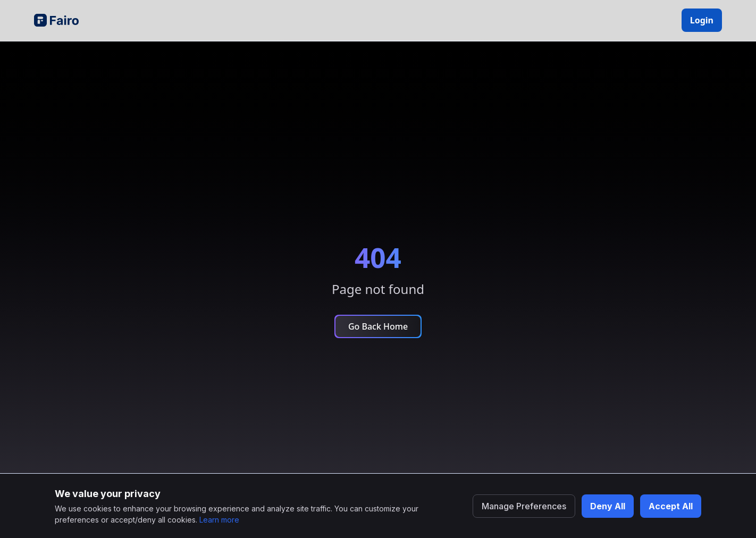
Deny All (608, 506)
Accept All (671, 506)
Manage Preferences (524, 506)
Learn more (219, 520)
